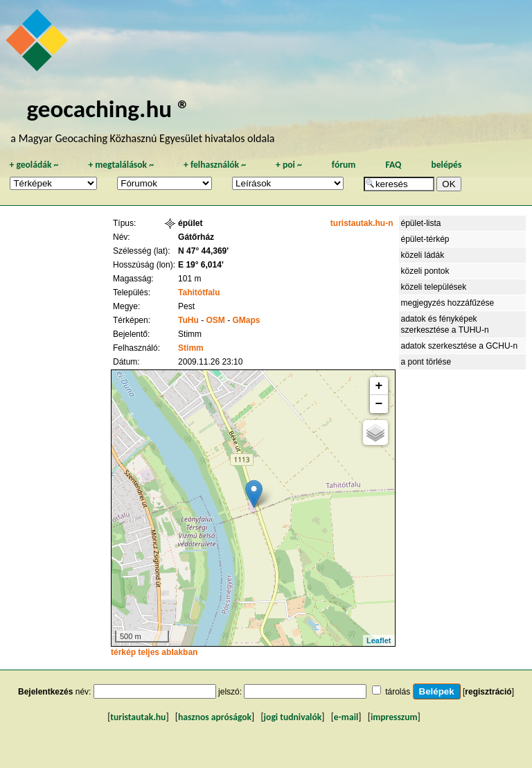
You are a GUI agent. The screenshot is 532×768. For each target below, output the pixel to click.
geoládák (34, 165)
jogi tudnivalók (293, 717)
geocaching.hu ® (108, 108)
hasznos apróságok (215, 717)
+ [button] (379, 386)
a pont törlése (426, 362)
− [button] (379, 404)
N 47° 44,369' (203, 251)
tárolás (398, 692)
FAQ (393, 165)
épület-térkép (425, 239)
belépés (446, 165)
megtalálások (121, 165)
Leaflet (379, 640)
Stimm (191, 348)
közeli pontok (425, 271)
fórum (344, 165)
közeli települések (434, 287)
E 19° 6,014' (201, 265)
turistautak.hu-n (362, 223)
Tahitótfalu (199, 293)
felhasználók (215, 165)
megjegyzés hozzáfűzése (448, 303)
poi (289, 165)
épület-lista (421, 223)
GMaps (247, 320)
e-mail (346, 717)
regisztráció (488, 692)
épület (190, 223)
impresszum (394, 717)
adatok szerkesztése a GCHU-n (460, 346)
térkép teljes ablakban (154, 652)
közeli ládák (423, 255)
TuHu (188, 320)
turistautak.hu (138, 717)
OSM (216, 320)
